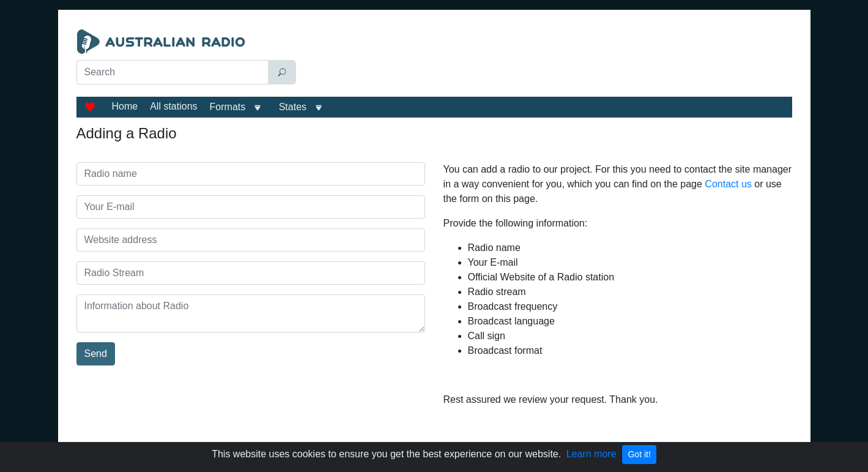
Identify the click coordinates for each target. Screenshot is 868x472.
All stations (173, 106)
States (293, 107)
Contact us (728, 184)
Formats (228, 107)
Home (125, 106)
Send (96, 354)
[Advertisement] (547, 60)
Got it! (639, 454)
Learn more (592, 454)
